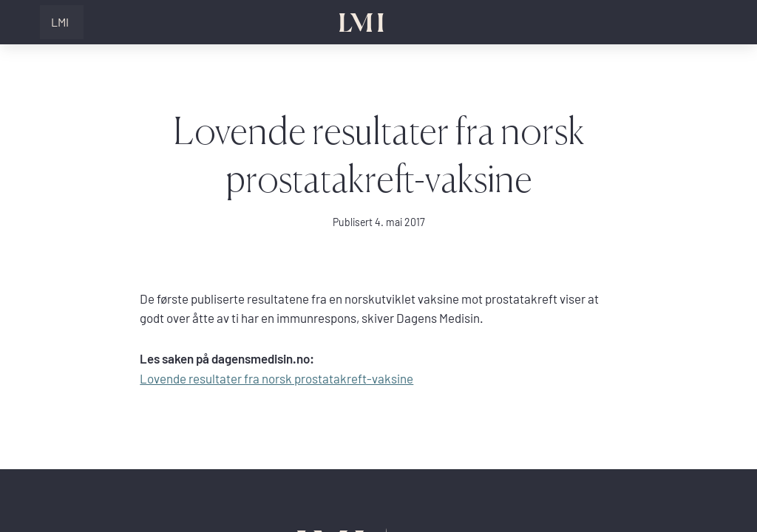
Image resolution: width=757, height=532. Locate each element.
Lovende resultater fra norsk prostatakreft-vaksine (276, 379)
